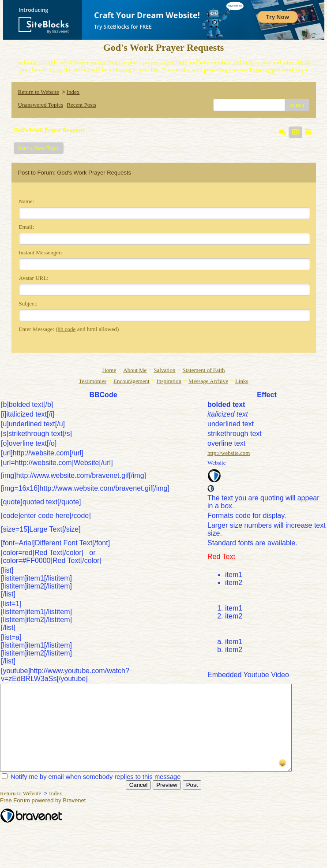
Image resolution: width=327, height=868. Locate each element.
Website (217, 463)
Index (73, 92)
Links (242, 381)
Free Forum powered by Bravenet (44, 800)
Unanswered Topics (41, 105)
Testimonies (92, 381)
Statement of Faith (203, 370)
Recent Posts (81, 105)
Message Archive (208, 381)
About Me (135, 370)
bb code (67, 329)
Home (109, 370)
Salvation (164, 370)
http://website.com (229, 453)
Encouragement (132, 381)
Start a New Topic (39, 148)
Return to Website (39, 92)
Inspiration (169, 381)
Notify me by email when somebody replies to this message (91, 777)
